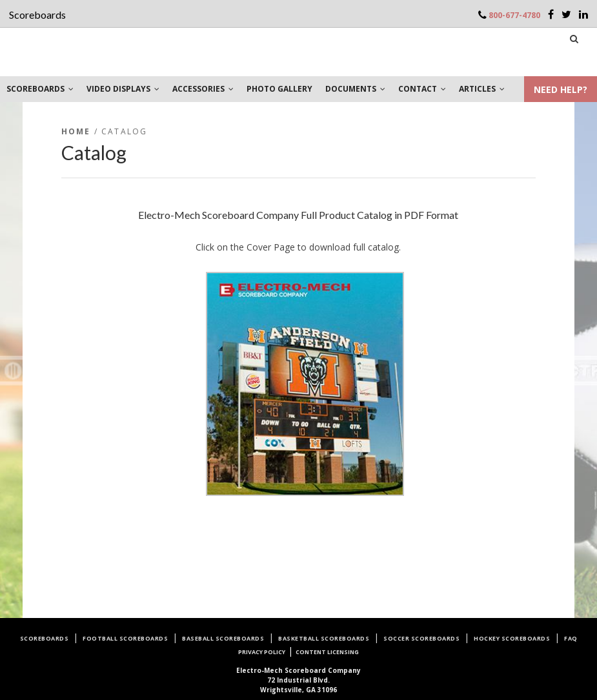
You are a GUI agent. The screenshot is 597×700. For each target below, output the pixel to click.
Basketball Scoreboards (324, 638)
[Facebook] (551, 14)
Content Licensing (327, 652)
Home (76, 131)
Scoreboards (45, 638)
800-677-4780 (514, 15)
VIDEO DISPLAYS (123, 89)
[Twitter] (566, 14)
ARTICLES (482, 89)
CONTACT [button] (422, 89)
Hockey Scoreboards (512, 638)
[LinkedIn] (583, 14)
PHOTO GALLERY (279, 89)
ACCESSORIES (203, 89)
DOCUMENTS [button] (355, 89)
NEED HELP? (561, 89)
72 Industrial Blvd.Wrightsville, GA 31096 (298, 680)
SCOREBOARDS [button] (40, 89)
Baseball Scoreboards (223, 638)
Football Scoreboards (125, 638)
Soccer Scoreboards (421, 638)
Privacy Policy (262, 652)
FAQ (571, 638)
